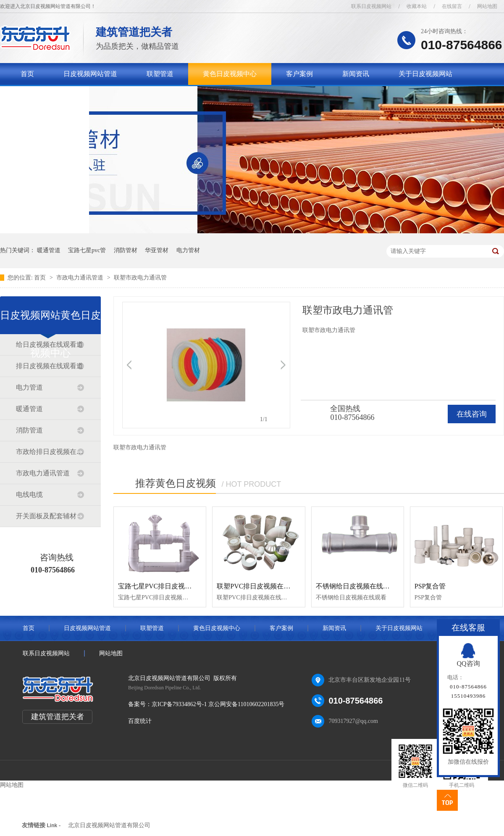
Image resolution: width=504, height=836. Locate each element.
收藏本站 (417, 6)
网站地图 (487, 6)
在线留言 (452, 6)
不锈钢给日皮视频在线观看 (356, 586)
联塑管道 (160, 74)
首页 (27, 74)
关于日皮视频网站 (425, 74)
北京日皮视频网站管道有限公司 (109, 825)
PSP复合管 (430, 586)
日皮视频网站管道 (90, 74)
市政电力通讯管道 (81, 278)
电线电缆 (29, 494)
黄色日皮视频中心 (230, 74)
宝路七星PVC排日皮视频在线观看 (168, 586)
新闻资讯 (356, 74)
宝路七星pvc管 (87, 250)
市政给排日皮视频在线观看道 (50, 452)
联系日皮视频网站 (371, 6)
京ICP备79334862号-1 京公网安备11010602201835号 (218, 704)
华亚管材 (157, 250)
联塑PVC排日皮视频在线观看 (260, 586)
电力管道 (29, 387)
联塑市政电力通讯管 (140, 278)
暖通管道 (49, 250)
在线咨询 (472, 414)
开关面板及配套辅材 (46, 516)
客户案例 (299, 74)
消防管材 (126, 250)
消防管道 (29, 430)
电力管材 (188, 250)
